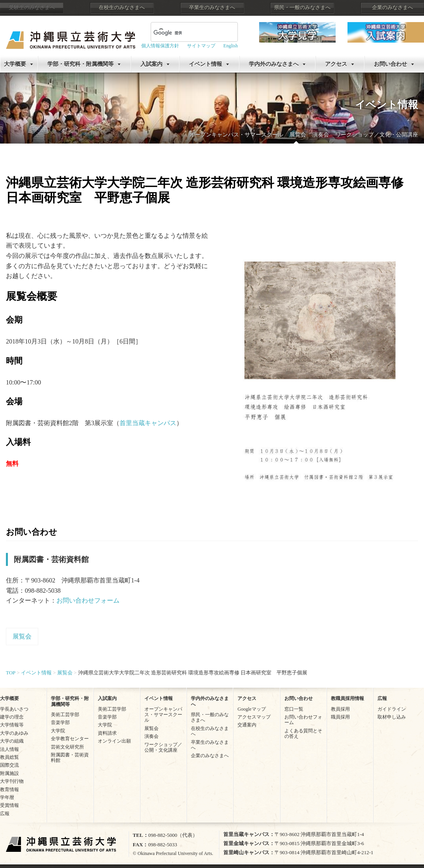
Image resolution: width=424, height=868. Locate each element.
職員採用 (340, 717)
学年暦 (7, 797)
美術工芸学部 (65, 715)
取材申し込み (392, 717)
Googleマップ (251, 709)
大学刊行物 (12, 781)
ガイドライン (392, 709)
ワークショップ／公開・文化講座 (163, 747)
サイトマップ (201, 46)
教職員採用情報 (347, 698)
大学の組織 (12, 741)
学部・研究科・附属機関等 (80, 64)
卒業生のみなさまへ (212, 7)
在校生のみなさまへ (122, 7)
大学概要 (15, 64)
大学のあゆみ (14, 733)
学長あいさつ (14, 709)
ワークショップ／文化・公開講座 (377, 135)
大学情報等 (12, 725)
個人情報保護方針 (160, 46)
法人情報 (9, 749)
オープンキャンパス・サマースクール (236, 135)
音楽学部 (60, 722)
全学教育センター (70, 739)
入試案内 (151, 64)
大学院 (58, 731)
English (231, 46)
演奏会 (321, 135)
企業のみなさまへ (392, 7)
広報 (5, 814)
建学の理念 (12, 717)
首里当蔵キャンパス (148, 423)
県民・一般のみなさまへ (302, 7)
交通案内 (247, 725)
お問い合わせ (390, 64)
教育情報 (9, 790)
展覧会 (298, 135)
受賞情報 (9, 805)
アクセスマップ (254, 717)
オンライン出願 (114, 741)
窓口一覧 (294, 709)
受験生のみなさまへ (32, 7)
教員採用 (340, 709)
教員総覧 (9, 757)
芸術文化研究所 (67, 747)
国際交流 (9, 765)
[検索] (185, 33)
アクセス (336, 64)
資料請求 (107, 733)
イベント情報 (205, 64)
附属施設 (9, 773)
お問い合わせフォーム (88, 600)
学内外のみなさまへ (274, 64)
